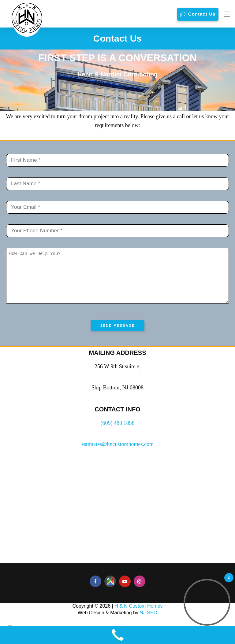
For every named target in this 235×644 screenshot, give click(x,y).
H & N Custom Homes (138, 615)
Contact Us (202, 14)
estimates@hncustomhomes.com (117, 453)
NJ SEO (148, 622)
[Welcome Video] (229, 578)
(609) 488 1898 (118, 432)
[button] (207, 602)
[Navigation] (225, 14)
